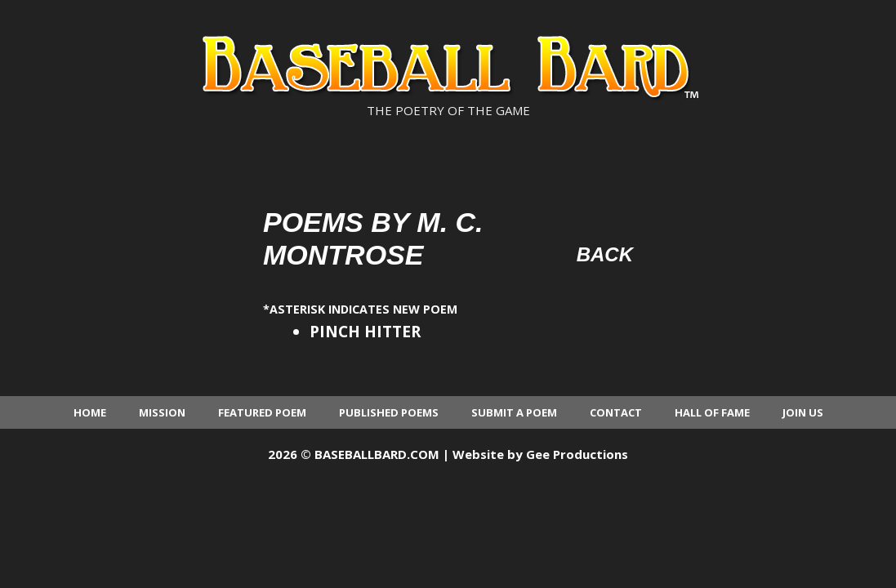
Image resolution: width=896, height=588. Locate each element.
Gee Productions (577, 454)
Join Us (803, 412)
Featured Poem (262, 412)
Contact (616, 412)
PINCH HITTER (365, 332)
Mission (162, 412)
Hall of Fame (712, 412)
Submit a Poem (514, 412)
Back (605, 254)
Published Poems (389, 412)
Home (90, 412)
